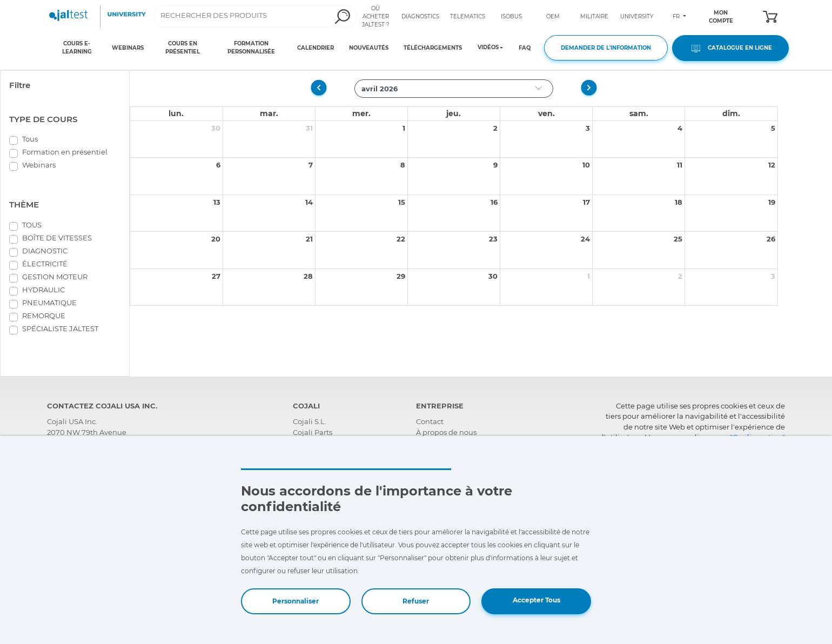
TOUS (32, 225)
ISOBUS (511, 16)
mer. (361, 113)
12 (772, 165)
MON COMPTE (721, 17)
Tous (30, 139)
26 (771, 239)
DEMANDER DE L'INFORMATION (606, 48)
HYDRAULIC (43, 290)
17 (586, 202)
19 (772, 202)
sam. (639, 113)
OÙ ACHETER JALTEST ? (376, 16)
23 (493, 239)
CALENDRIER (316, 48)
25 (678, 239)
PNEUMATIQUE (49, 303)
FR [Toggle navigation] (677, 16)
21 (309, 239)
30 (216, 128)
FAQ (525, 48)
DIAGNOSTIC (45, 251)
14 (309, 202)
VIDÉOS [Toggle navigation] (488, 48)
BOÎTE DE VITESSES (57, 238)
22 (401, 239)
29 (401, 276)
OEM (553, 16)
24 (585, 239)
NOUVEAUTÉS (369, 48)
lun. (176, 113)
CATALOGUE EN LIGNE (730, 48)
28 (308, 276)
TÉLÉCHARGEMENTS (433, 48)
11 (680, 165)
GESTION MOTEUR (55, 277)
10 (586, 165)
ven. (546, 113)
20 (216, 239)
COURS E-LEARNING (77, 48)
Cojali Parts (313, 432)
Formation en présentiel (65, 152)
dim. (731, 113)
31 (309, 128)
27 (216, 276)
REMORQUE (44, 316)
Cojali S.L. (310, 421)
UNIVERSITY (637, 16)
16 (494, 202)
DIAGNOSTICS (420, 16)
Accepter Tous (536, 600)
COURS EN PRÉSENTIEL (183, 48)
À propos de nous (446, 432)
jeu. (454, 113)
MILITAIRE (594, 16)
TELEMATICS (468, 16)
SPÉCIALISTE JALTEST (60, 328)
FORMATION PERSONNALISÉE (251, 48)
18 (679, 202)
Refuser (416, 601)
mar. (269, 113)
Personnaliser (296, 601)
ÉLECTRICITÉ (45, 264)
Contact (430, 421)
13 (217, 202)
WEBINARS (128, 48)
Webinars (39, 165)
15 (402, 202)
